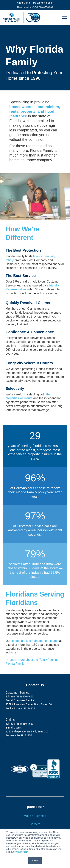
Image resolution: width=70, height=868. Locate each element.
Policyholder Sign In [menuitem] (43, 3)
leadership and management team (34, 641)
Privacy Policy (21, 852)
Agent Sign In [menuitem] (24, 3)
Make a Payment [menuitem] (35, 816)
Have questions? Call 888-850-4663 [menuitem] (35, 7)
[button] (64, 16)
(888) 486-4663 (25, 724)
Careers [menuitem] (35, 824)
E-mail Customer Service (20, 700)
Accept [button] (35, 861)
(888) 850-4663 (25, 696)
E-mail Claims (14, 728)
